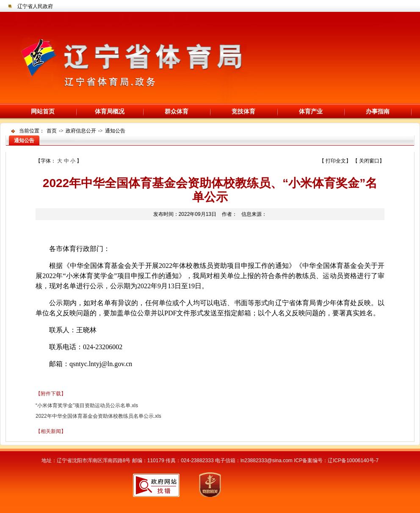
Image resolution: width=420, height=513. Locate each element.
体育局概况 (110, 111)
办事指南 (378, 111)
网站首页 (43, 111)
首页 (52, 131)
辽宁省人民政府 (35, 6)
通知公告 (115, 131)
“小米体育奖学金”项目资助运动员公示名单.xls (87, 405)
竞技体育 (243, 111)
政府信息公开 (81, 131)
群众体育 (177, 111)
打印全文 (336, 161)
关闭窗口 (369, 161)
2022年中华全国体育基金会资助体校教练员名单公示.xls (98, 416)
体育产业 (311, 111)
